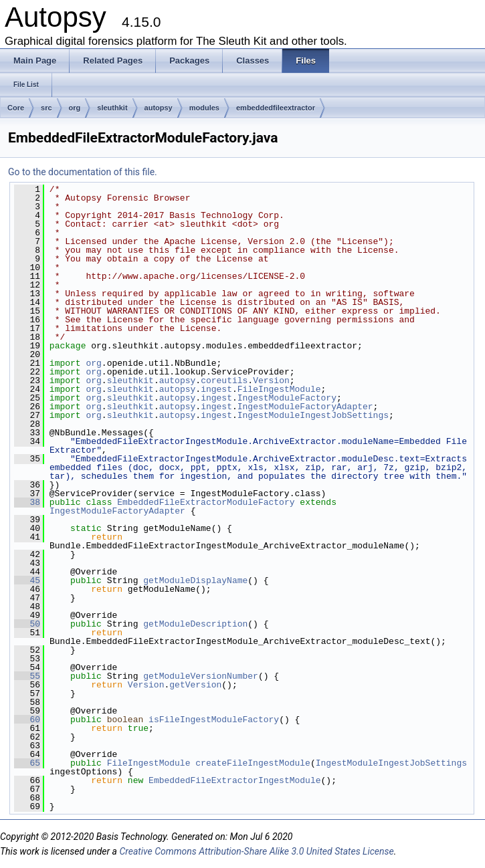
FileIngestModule (279, 389)
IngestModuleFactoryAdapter (305, 407)
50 (27, 624)
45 (27, 580)
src (46, 108)
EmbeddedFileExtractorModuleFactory (206, 502)
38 (27, 502)
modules (204, 108)
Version (271, 381)
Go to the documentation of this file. (83, 172)
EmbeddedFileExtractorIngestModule (234, 780)
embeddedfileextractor (276, 108)
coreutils (224, 381)
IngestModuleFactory (287, 398)
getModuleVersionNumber (201, 676)
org (75, 108)
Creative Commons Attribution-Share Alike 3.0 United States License (256, 851)
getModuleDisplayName (195, 580)
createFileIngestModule (253, 763)
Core (16, 108)
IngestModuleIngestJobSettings (313, 415)
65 (27, 763)
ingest (216, 389)
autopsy (159, 108)
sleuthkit (112, 108)
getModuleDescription (195, 624)
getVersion (195, 685)
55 (27, 676)
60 (27, 720)
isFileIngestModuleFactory (214, 720)
